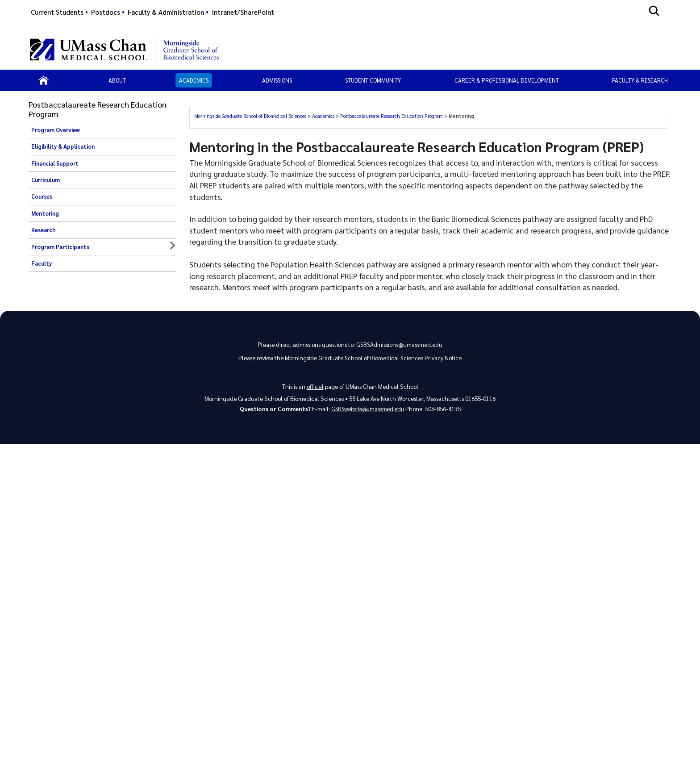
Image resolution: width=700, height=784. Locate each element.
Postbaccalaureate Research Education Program (392, 116)
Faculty (42, 263)
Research (44, 230)
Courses (42, 196)
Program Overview (56, 130)
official (315, 389)
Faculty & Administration (166, 12)
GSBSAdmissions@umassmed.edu (399, 345)
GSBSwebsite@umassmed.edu (368, 412)
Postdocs (106, 12)
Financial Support (55, 163)
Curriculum (46, 180)
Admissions (277, 80)
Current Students (57, 12)
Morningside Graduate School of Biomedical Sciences (250, 116)
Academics (194, 80)
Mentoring (45, 213)
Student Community (373, 80)
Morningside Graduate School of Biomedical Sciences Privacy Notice (373, 360)
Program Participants (60, 247)
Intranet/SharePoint (243, 12)
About (117, 80)
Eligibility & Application (63, 146)
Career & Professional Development (507, 80)
